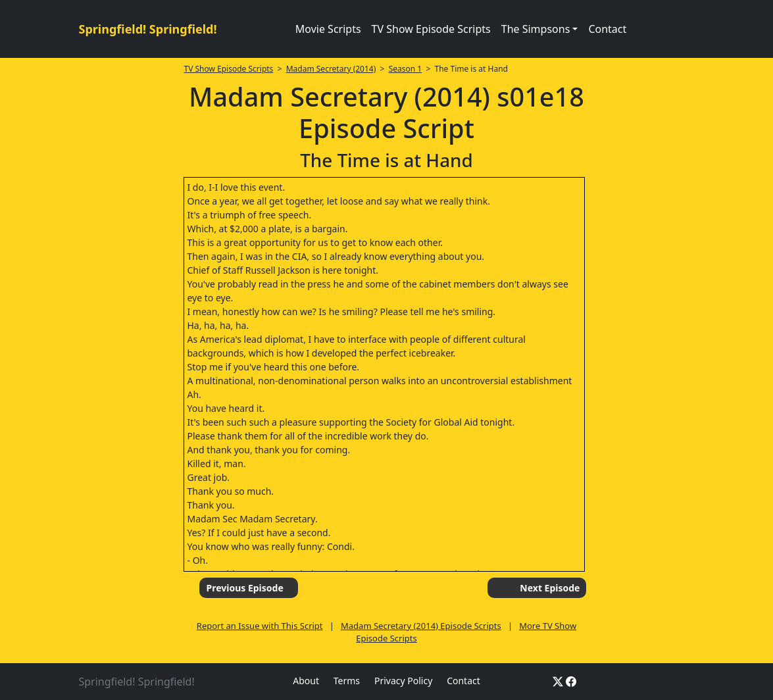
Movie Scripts (328, 29)
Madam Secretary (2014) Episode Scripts (421, 626)
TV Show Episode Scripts (431, 29)
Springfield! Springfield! (148, 29)
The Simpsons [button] (536, 29)
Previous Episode (244, 588)
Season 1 (406, 69)
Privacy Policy (403, 681)
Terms (347, 681)
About (306, 681)
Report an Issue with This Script (260, 626)
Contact (607, 29)
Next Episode (550, 588)
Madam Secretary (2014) (331, 69)
